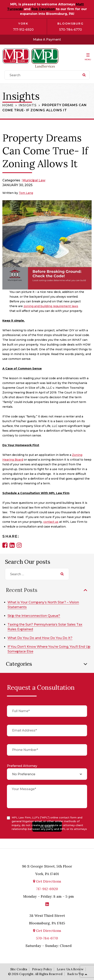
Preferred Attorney (22, 766)
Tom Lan (25, 193)
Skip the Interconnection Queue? (34, 616)
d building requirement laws (58, 306)
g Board (18, 460)
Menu (88, 60)
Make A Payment (47, 40)
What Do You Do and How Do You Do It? (40, 638)
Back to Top (76, 974)
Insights (28, 105)
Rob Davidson (43, 9)
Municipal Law (34, 180)
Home (8, 105)
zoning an (31, 306)
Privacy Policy (42, 969)
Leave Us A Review (70, 969)
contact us (51, 522)
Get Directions (47, 881)
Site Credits (19, 969)
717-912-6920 (23, 30)
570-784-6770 (71, 30)
